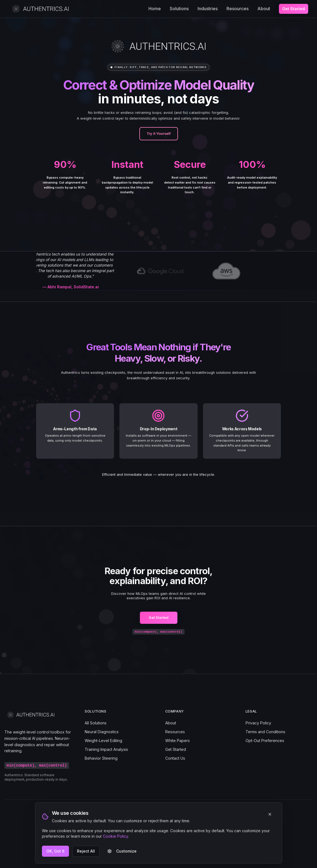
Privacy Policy (258, 723)
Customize (122, 851)
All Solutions (96, 723)
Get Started (294, 9)
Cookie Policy (115, 836)
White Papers (178, 741)
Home (155, 9)
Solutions (179, 9)
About (264, 9)
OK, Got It (55, 851)
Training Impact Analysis (106, 749)
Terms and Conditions (265, 732)
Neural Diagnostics (102, 732)
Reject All (86, 851)
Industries (208, 9)
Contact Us (175, 758)
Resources (238, 9)
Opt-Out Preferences (265, 741)
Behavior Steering (101, 758)
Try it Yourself (159, 134)
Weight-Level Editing (103, 741)
